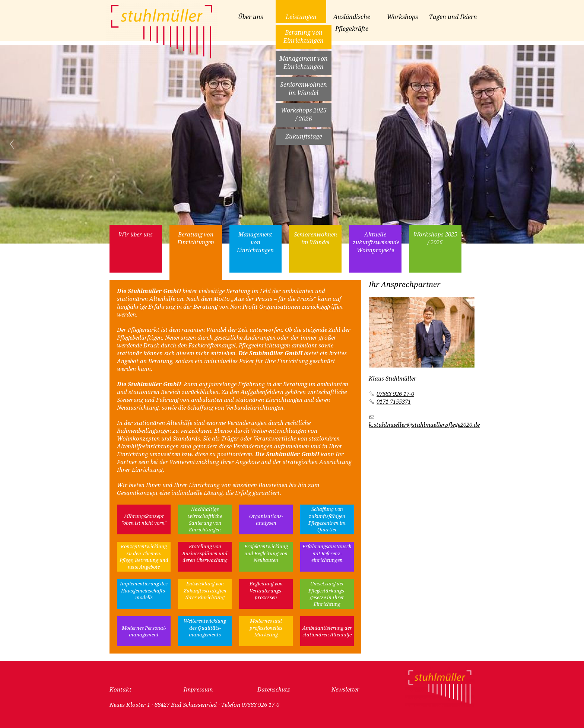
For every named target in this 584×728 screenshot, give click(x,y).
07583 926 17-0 (395, 394)
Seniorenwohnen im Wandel (304, 89)
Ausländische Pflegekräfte (352, 23)
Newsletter (345, 690)
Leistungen (301, 17)
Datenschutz (274, 690)
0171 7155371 (394, 402)
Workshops (402, 17)
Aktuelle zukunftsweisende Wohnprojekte (376, 242)
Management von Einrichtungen (304, 63)
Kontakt (120, 690)
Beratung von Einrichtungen (304, 37)
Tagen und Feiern (453, 17)
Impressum (198, 690)
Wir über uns (136, 235)
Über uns (250, 17)
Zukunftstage (304, 136)
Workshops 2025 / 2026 (304, 115)
